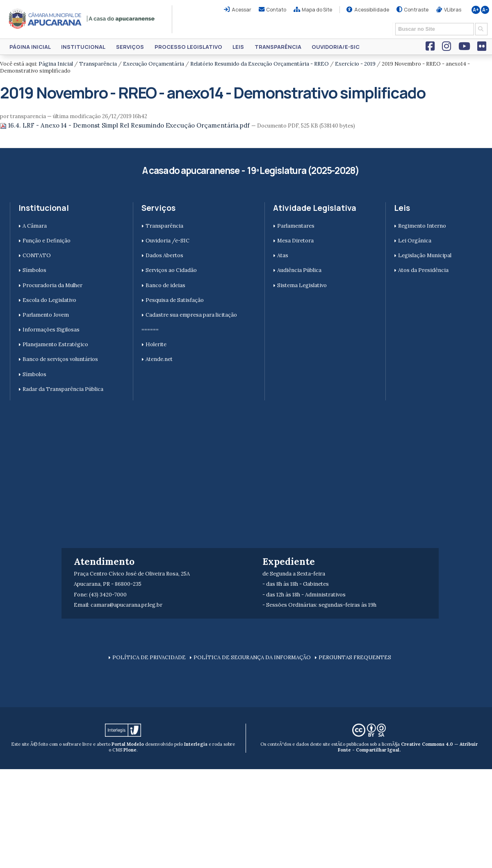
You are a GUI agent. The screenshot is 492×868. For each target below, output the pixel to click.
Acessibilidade (372, 10)
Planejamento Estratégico (55, 344)
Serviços (130, 47)
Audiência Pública (299, 270)
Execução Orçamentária (154, 64)
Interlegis (196, 744)
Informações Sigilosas (51, 330)
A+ (476, 10)
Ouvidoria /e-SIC (167, 241)
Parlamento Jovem (46, 315)
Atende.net (159, 359)
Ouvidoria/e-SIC (336, 47)
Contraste (416, 10)
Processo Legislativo (188, 47)
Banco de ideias (165, 285)
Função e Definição (47, 241)
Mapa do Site (317, 10)
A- (485, 10)
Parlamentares (296, 226)
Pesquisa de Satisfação (175, 300)
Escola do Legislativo (49, 300)
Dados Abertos (164, 255)
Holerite (156, 344)
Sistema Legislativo (302, 285)
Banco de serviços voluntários (60, 359)
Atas (283, 255)
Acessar (241, 10)
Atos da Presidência (423, 270)
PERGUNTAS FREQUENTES (355, 657)
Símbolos (34, 270)
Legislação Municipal (425, 255)
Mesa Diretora (295, 241)
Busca (393, 22)
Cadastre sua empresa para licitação (191, 315)
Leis (238, 47)
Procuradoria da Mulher (52, 285)
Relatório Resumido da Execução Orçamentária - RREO (260, 64)
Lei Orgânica (415, 241)
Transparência (278, 47)
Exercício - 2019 (355, 64)
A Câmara (35, 226)
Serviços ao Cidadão (171, 270)
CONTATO (37, 255)
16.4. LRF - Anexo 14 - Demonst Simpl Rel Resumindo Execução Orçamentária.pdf (126, 125)
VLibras (453, 10)
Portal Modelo (128, 744)
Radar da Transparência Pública (63, 389)
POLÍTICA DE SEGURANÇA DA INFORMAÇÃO (252, 657)
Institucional (83, 47)
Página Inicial (30, 47)
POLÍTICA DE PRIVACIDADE (149, 657)
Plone (130, 750)
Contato (276, 10)
